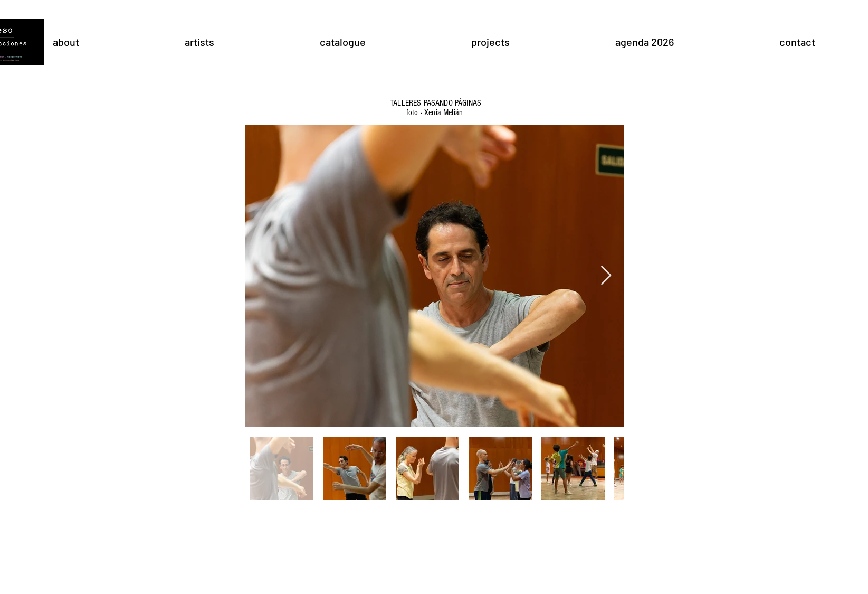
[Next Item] (606, 276)
